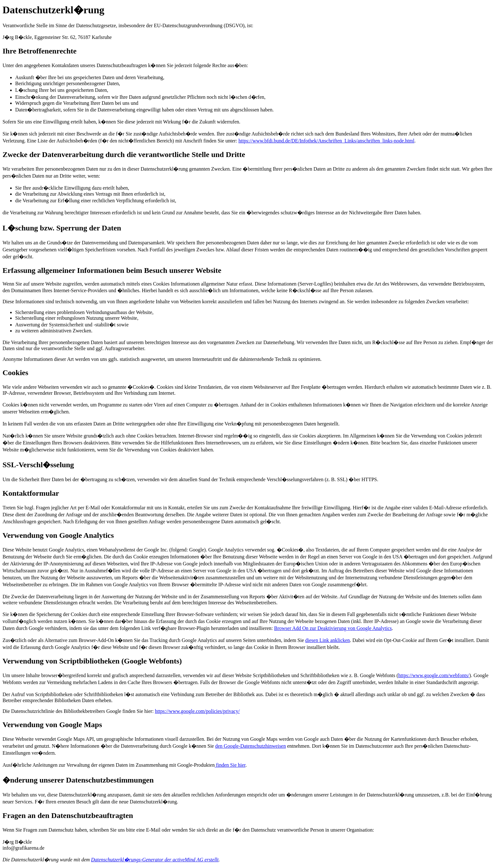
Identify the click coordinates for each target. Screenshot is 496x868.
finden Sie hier (230, 765)
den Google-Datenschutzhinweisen (250, 746)
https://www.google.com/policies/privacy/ (197, 711)
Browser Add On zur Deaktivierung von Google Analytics (333, 628)
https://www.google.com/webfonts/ (434, 675)
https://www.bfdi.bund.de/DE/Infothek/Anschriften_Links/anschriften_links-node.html (326, 141)
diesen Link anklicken (328, 640)
